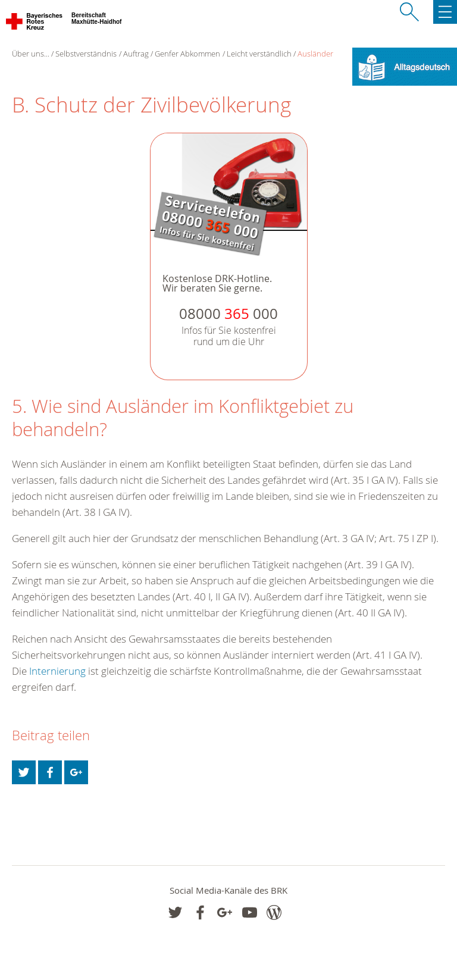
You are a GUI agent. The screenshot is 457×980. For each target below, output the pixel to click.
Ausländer (315, 54)
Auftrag (136, 54)
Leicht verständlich (259, 54)
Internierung (57, 671)
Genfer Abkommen (187, 54)
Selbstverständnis (86, 54)
